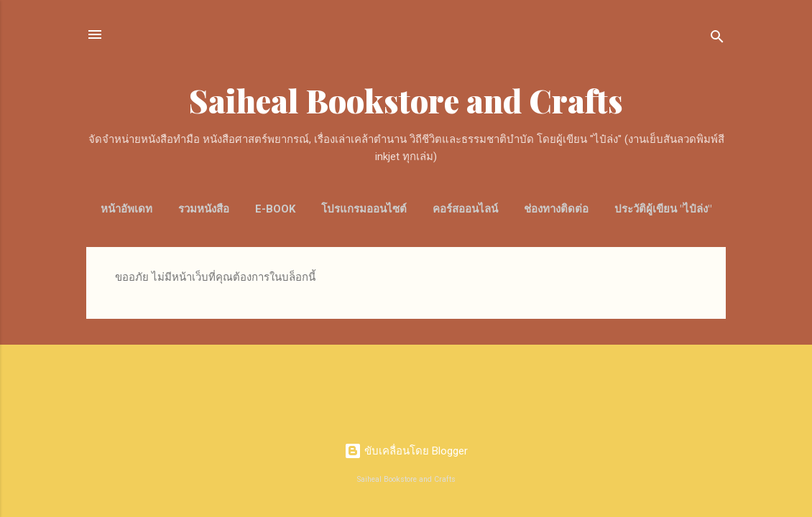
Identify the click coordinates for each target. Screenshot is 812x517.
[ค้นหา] (717, 39)
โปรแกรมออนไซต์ (364, 209)
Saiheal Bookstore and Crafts (406, 100)
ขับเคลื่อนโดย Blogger (406, 451)
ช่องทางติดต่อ (556, 209)
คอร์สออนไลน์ (465, 209)
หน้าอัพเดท (126, 209)
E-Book (275, 209)
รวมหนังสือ (204, 209)
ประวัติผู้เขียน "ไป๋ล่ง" (663, 209)
